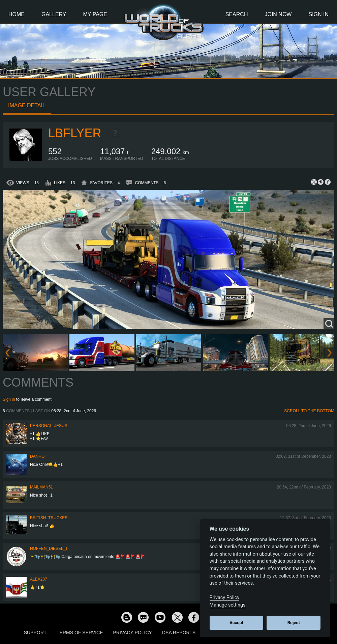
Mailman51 (41, 487)
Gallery (54, 14)
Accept (236, 623)
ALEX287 (39, 579)
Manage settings (228, 605)
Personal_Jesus (49, 426)
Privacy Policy (133, 633)
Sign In (318, 14)
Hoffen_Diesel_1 (49, 549)
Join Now (278, 14)
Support (35, 633)
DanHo (37, 456)
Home (17, 14)
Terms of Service (80, 633)
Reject (294, 623)
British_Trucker (49, 518)
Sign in (9, 399)
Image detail (27, 105)
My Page (95, 14)
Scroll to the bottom (309, 411)
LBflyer (75, 133)
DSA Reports (179, 633)
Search (237, 14)
